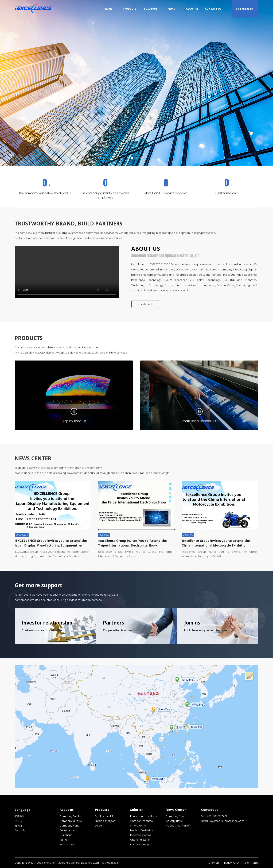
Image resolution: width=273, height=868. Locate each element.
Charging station (141, 840)
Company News (175, 816)
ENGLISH (19, 821)
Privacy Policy (231, 863)
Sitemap (214, 863)
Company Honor (70, 826)
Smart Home (138, 826)
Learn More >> (145, 342)
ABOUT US (192, 9)
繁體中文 (19, 816)
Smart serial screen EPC (199, 462)
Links (256, 863)
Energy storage (140, 844)
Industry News (174, 821)
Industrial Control (141, 835)
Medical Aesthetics (142, 830)
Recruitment (67, 844)
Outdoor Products (141, 821)
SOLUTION (151, 9)
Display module (74, 462)
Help (246, 863)
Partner (64, 840)
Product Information (178, 826)
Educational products (144, 816)
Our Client (66, 835)
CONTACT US (213, 9)
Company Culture (71, 821)
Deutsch (20, 830)
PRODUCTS (130, 9)
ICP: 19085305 (110, 863)
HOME (109, 9)
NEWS (171, 9)
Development (68, 830)
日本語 (18, 826)
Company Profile (70, 816)
